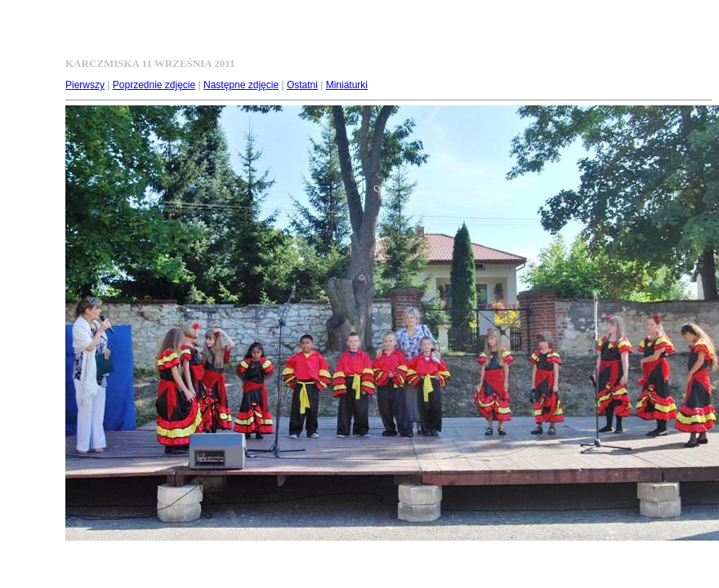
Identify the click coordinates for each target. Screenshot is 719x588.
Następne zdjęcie (241, 85)
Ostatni (302, 85)
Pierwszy (85, 85)
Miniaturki (347, 85)
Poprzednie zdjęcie (154, 85)
